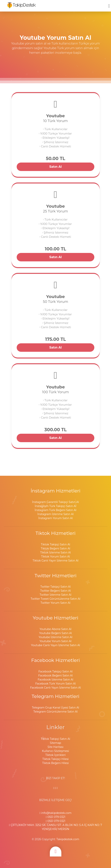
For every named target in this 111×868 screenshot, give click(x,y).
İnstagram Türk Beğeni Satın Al (56, 510)
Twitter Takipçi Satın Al (55, 587)
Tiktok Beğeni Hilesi (55, 763)
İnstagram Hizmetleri (56, 491)
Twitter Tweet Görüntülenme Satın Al (55, 599)
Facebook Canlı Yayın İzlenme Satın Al (55, 688)
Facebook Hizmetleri (56, 660)
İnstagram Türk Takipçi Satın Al (55, 506)
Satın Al (55, 167)
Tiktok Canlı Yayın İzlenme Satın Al (55, 561)
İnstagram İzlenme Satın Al (55, 514)
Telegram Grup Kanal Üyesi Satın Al (56, 708)
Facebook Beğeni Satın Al (55, 676)
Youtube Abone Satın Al (55, 629)
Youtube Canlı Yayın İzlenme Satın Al (55, 645)
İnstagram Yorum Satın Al (55, 518)
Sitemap (55, 743)
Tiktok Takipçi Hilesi (55, 759)
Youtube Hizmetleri (56, 618)
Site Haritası (55, 747)
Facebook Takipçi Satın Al (55, 671)
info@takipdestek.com (55, 813)
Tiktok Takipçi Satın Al (55, 544)
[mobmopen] (109, 4)
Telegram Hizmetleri (55, 696)
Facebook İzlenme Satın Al (55, 680)
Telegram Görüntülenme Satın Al (55, 712)
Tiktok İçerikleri (56, 755)
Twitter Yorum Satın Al (56, 603)
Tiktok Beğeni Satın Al (56, 548)
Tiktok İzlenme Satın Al (56, 553)
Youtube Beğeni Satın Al (55, 633)
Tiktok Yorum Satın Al (55, 557)
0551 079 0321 (55, 817)
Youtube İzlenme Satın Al (55, 637)
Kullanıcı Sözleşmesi (55, 751)
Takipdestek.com (68, 839)
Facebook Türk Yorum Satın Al (55, 684)
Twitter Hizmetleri (55, 576)
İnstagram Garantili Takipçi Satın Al (55, 502)
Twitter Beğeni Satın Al (55, 591)
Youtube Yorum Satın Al (55, 641)
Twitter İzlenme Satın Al (55, 595)
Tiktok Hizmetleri (55, 533)
